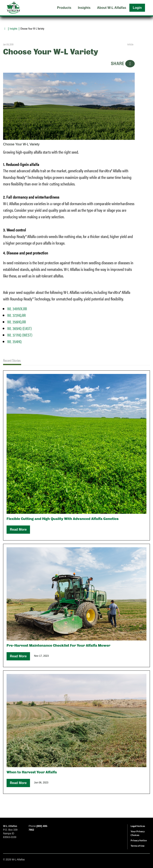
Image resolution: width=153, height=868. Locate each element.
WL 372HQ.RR (16, 315)
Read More (18, 529)
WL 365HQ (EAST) (19, 328)
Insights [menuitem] (84, 8)
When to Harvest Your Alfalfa (32, 772)
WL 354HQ (14, 341)
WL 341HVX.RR (17, 309)
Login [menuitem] (137, 8)
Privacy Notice (139, 840)
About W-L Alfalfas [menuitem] (112, 8)
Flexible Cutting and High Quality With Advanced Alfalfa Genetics (63, 519)
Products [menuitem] (64, 8)
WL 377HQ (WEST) (20, 335)
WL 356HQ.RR (17, 322)
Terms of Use (137, 846)
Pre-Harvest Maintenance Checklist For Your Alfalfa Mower (58, 646)
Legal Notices (138, 826)
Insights (13, 28)
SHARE (123, 64)
